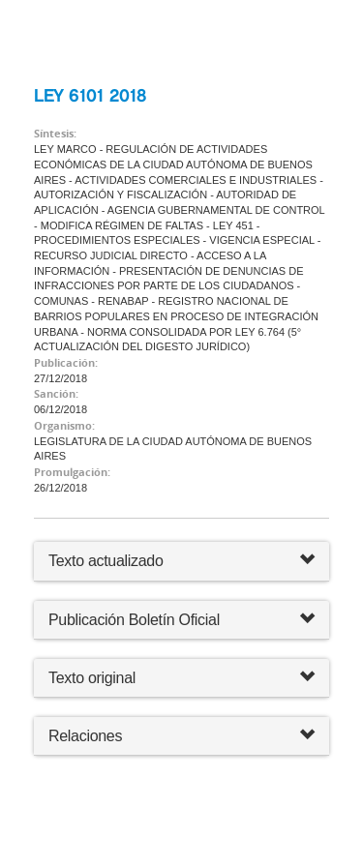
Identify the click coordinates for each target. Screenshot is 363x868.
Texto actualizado (106, 561)
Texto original (92, 678)
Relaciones (181, 736)
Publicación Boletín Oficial (134, 620)
